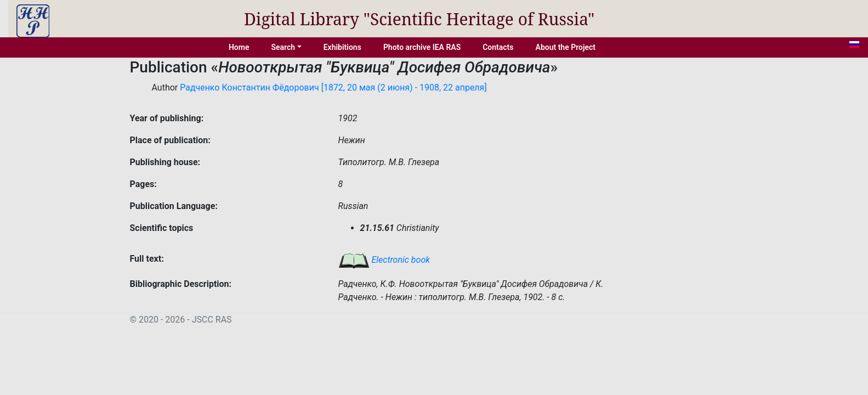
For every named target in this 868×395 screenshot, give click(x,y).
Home (239, 47)
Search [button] (283, 47)
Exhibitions (342, 47)
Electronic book (384, 260)
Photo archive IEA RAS (422, 47)
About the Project (566, 47)
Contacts (498, 47)
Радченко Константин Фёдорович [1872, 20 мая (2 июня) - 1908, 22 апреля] (333, 88)
